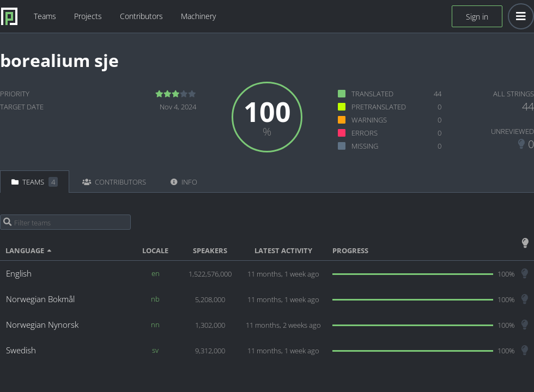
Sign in (477, 17)
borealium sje (59, 60)
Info (184, 182)
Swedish (21, 350)
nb (155, 299)
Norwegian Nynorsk (42, 324)
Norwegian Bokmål (40, 299)
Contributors (141, 16)
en (156, 273)
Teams (45, 16)
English (19, 273)
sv (155, 350)
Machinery (198, 16)
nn (155, 324)
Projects (88, 16)
